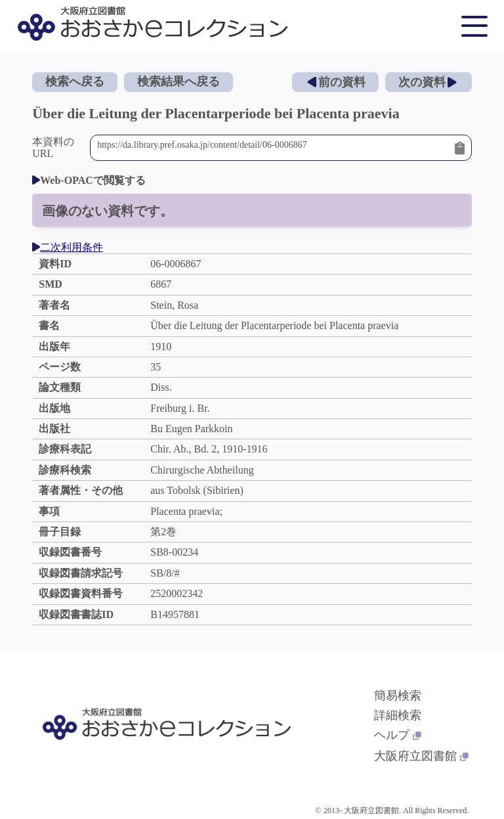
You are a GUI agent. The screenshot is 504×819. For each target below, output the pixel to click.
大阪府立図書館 (421, 756)
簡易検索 (398, 696)
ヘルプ (398, 735)
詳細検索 (398, 715)
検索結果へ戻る (178, 81)
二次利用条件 (68, 247)
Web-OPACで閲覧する (89, 180)
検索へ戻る (75, 81)
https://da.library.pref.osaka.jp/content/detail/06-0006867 (273, 148)
